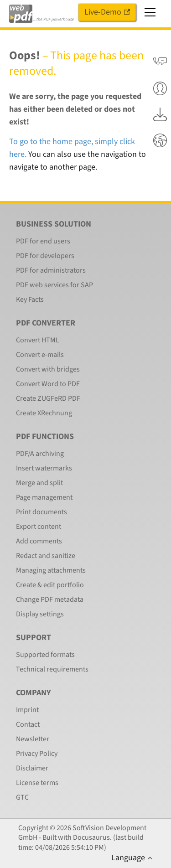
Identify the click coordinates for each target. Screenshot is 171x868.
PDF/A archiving (40, 454)
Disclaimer (32, 768)
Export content (39, 527)
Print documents (41, 512)
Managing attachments (51, 570)
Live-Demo (107, 12)
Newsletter (33, 739)
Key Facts (30, 300)
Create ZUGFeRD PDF (48, 398)
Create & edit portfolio (50, 585)
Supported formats (45, 655)
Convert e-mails (40, 355)
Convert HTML (38, 340)
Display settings (40, 614)
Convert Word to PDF (48, 384)
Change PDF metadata (50, 599)
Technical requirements (52, 669)
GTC (22, 797)
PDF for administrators (51, 270)
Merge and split (39, 483)
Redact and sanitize (46, 556)
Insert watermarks (44, 468)
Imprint (27, 710)
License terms (37, 783)
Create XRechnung (44, 413)
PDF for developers (45, 256)
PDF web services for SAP (54, 285)
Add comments (39, 541)
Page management (44, 497)
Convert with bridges (48, 369)
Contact (28, 724)
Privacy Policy (37, 754)
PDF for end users (43, 241)
